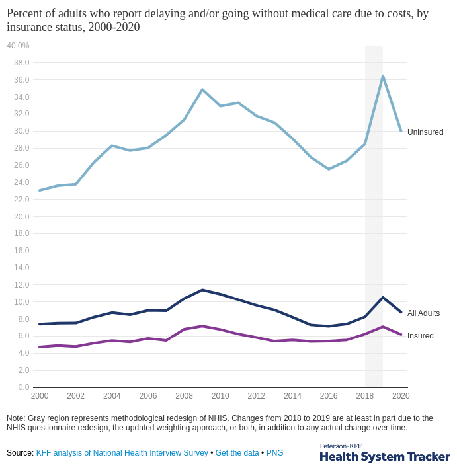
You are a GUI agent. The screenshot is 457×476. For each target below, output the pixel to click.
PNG (275, 453)
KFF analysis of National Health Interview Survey (122, 453)
